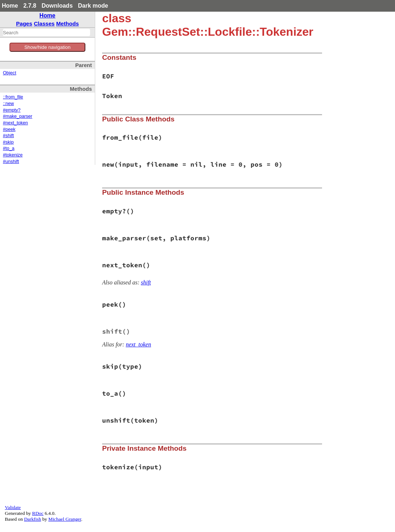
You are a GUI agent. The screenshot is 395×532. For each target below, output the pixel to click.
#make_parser (18, 116)
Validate (13, 507)
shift (146, 282)
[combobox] (47, 32)
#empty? (12, 110)
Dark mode (93, 6)
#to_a (9, 148)
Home (10, 6)
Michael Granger (65, 519)
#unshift (11, 162)
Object (9, 73)
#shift (8, 136)
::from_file (13, 97)
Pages (24, 24)
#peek (9, 129)
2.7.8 (30, 6)
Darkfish (33, 519)
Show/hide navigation (48, 47)
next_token (138, 344)
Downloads (57, 6)
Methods (67, 24)
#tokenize (13, 155)
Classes (44, 24)
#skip (8, 142)
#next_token (16, 123)
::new (8, 104)
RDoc (38, 513)
